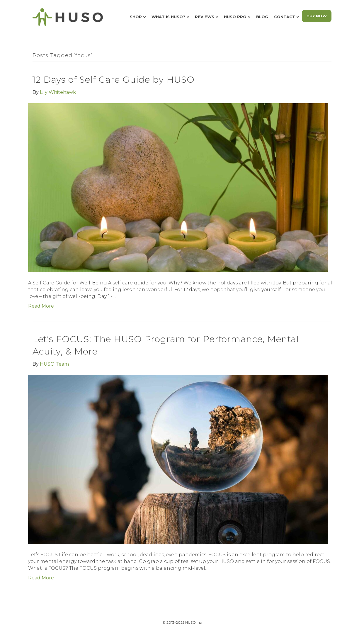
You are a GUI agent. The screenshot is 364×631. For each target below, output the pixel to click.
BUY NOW (317, 16)
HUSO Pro (235, 17)
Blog (262, 17)
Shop (136, 17)
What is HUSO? (168, 17)
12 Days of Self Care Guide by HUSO (114, 80)
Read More (41, 306)
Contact (285, 17)
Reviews (205, 17)
